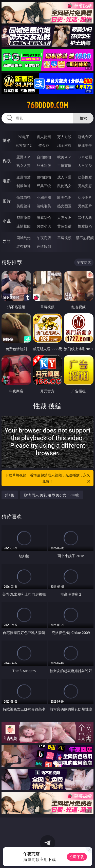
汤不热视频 (85, 238)
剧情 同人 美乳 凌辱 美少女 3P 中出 (52, 495)
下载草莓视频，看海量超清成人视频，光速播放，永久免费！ (48, 478)
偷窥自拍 (24, 197)
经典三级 (44, 186)
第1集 (10, 495)
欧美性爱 (85, 177)
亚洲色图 (44, 197)
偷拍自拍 (44, 177)
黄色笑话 (64, 226)
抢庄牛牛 (85, 145)
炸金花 (44, 145)
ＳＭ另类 (85, 165)
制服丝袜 (24, 186)
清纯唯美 (44, 206)
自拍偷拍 (44, 157)
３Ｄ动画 (85, 157)
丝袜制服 (44, 165)
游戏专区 (85, 137)
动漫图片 (85, 197)
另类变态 (85, 186)
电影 (7, 181)
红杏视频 (24, 246)
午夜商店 (44, 238)
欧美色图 (64, 197)
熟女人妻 (24, 165)
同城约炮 (24, 238)
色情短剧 (44, 246)
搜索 (83, 118)
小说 (7, 221)
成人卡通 (64, 177)
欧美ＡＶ (64, 157)
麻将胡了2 (24, 145)
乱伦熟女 (64, 186)
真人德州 (44, 137)
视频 (7, 161)
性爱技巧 (85, 226)
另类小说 (44, 226)
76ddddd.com (48, 105)
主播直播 (64, 165)
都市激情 (24, 218)
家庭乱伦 (44, 218)
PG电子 (23, 137)
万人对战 (64, 137)
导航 (7, 241)
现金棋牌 (64, 145)
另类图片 (85, 206)
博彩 (7, 140)
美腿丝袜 (24, 206)
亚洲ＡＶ (24, 157)
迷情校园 (24, 226)
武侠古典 (85, 218)
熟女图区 (64, 206)
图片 (7, 201)
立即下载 (77, 857)
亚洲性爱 (24, 177)
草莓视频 (64, 238)
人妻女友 (64, 218)
